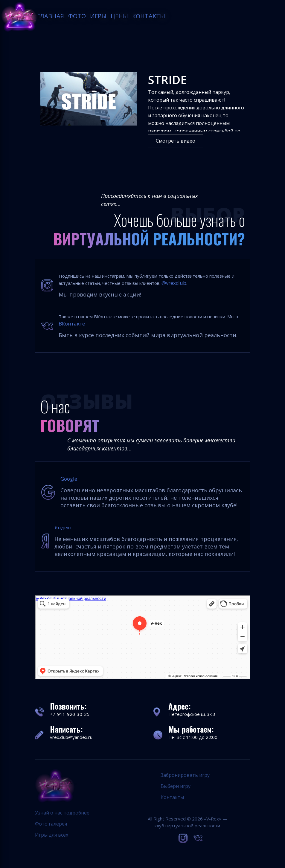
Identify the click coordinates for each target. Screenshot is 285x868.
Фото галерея (51, 824)
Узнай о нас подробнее (62, 813)
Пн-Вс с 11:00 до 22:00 (193, 737)
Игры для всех (52, 835)
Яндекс (63, 527)
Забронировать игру (185, 775)
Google (69, 479)
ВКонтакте (72, 324)
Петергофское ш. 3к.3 (192, 714)
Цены (120, 16)
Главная (51, 16)
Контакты (149, 16)
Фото (77, 16)
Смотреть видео (176, 141)
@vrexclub (174, 283)
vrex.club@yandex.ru (71, 737)
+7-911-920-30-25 (70, 714)
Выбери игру (176, 786)
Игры (99, 16)
